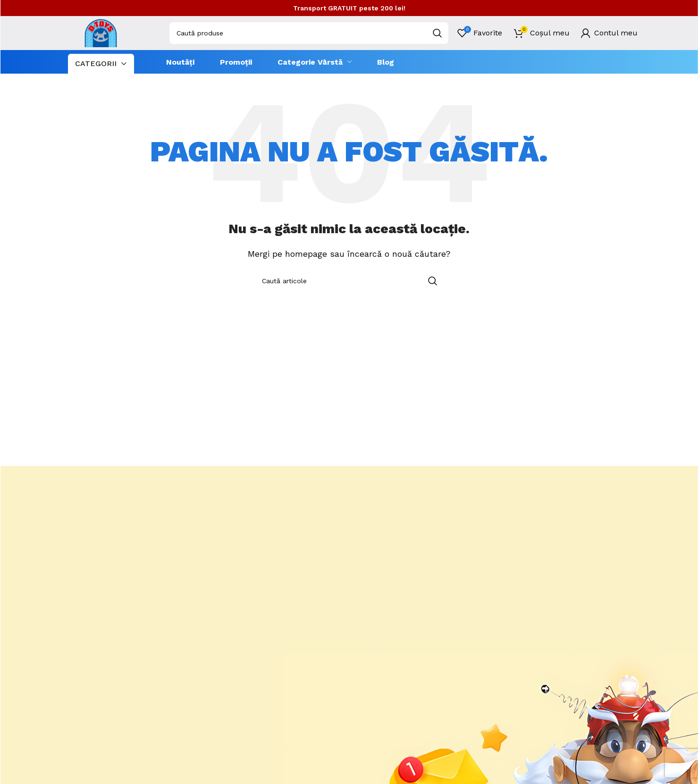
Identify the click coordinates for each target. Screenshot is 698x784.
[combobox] (309, 33)
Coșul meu (550, 33)
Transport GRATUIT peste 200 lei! (349, 8)
